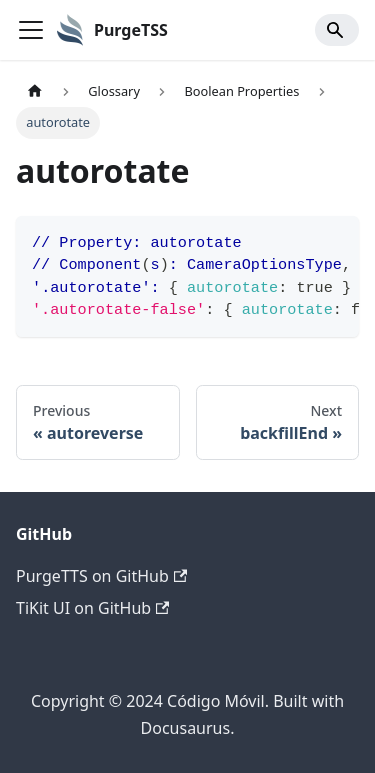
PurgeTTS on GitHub (101, 576)
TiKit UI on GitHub (92, 608)
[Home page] (35, 91)
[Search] (337, 30)
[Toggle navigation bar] (31, 30)
